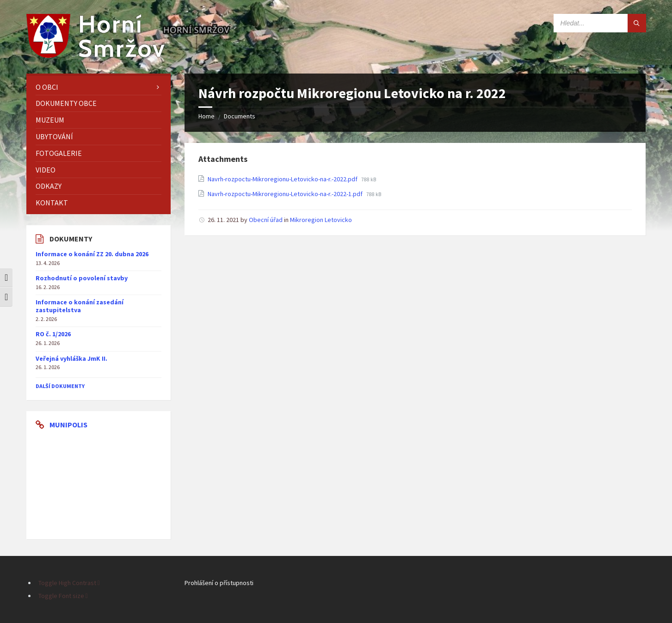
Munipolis (68, 425)
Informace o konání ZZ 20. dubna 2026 (92, 254)
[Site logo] (96, 55)
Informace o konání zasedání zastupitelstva (80, 306)
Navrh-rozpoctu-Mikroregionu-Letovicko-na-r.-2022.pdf (283, 179)
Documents (240, 116)
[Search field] (600, 23)
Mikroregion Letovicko (321, 220)
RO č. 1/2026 (53, 334)
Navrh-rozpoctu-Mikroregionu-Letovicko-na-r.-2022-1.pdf (286, 194)
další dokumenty (60, 386)
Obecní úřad (266, 220)
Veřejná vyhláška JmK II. (71, 358)
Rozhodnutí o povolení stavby (82, 278)
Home (207, 116)
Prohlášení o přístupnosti (219, 583)
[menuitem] (99, 87)
